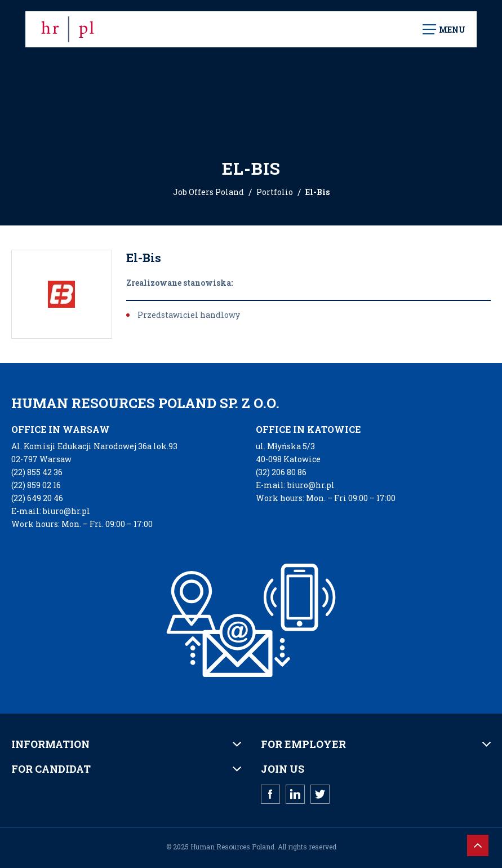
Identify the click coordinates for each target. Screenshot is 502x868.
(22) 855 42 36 (37, 472)
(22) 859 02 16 (36, 485)
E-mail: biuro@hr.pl (51, 511)
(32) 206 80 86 (281, 472)
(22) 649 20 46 (37, 498)
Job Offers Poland (208, 192)
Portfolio (275, 192)
